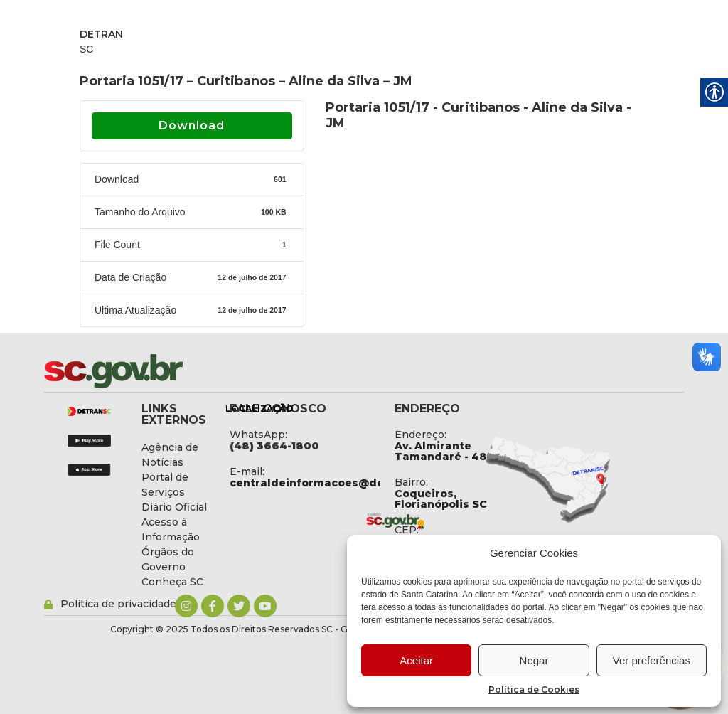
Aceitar (416, 660)
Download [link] (192, 126)
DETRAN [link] (101, 34)
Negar (534, 660)
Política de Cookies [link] (534, 689)
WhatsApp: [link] (258, 435)
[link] (151, 371)
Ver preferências (652, 660)
